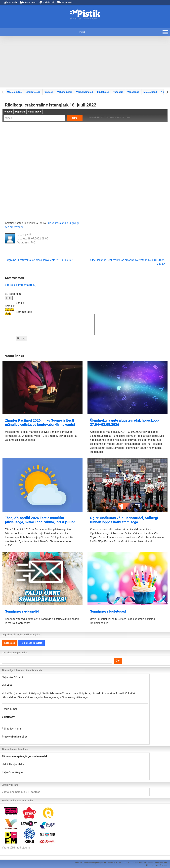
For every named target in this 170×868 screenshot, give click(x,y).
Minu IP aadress (31, 792)
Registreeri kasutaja (31, 643)
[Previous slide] (3, 92)
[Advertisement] (85, 62)
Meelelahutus (14, 92)
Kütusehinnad (28, 2)
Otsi (75, 118)
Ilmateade (10, 2)
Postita (21, 339)
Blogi (148, 865)
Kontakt (155, 865)
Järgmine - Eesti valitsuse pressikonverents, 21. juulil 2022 (39, 260)
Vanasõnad (133, 92)
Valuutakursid (65, 92)
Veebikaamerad (85, 92)
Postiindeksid (65, 2)
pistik (28, 235)
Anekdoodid (47, 2)
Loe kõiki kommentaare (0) (21, 285)
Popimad (20, 112)
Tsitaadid (118, 92)
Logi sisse (10, 643)
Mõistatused (150, 92)
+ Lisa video (35, 112)
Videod (8, 112)
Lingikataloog (33, 92)
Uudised (49, 92)
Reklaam (164, 865)
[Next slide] (167, 92)
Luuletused (103, 92)
